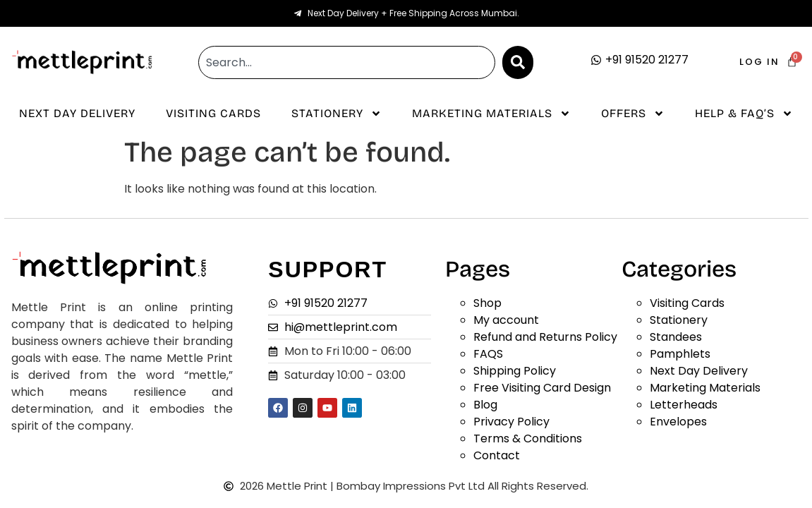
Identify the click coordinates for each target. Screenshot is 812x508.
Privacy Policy (511, 422)
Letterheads (684, 405)
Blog (485, 405)
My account (506, 320)
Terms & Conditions (528, 439)
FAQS (488, 354)
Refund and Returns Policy (545, 337)
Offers (633, 114)
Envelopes (678, 422)
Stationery (337, 114)
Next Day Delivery (77, 113)
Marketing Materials (491, 114)
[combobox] (346, 62)
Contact (497, 455)
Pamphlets (680, 354)
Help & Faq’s (744, 114)
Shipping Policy (515, 371)
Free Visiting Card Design (542, 388)
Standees (676, 337)
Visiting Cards (213, 113)
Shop (487, 303)
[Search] (518, 62)
